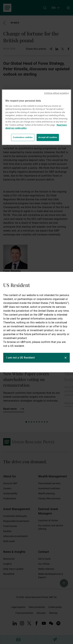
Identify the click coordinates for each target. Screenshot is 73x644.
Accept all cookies (48, 137)
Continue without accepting (56, 93)
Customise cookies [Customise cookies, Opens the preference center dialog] (23, 137)
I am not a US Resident (21, 358)
